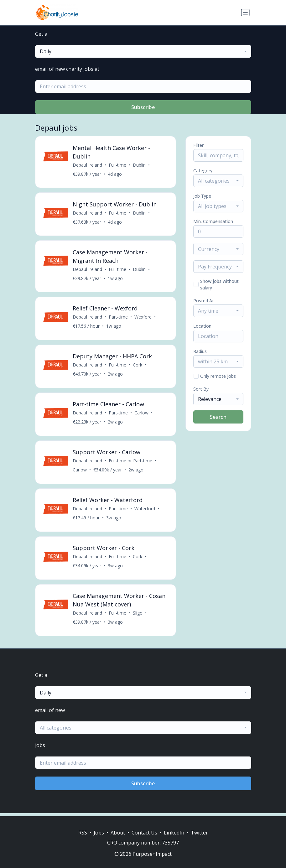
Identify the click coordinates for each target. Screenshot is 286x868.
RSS (83, 833)
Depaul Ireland (88, 165)
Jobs (99, 833)
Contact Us (144, 833)
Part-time (119, 318)
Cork (138, 366)
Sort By (201, 389)
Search (218, 417)
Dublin (140, 165)
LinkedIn (174, 833)
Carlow (142, 415)
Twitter (199, 833)
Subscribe (143, 107)
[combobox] (143, 51)
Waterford (145, 511)
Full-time (118, 165)
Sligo (138, 616)
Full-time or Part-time (131, 463)
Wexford (143, 318)
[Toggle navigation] (245, 13)
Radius (200, 351)
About (118, 833)
